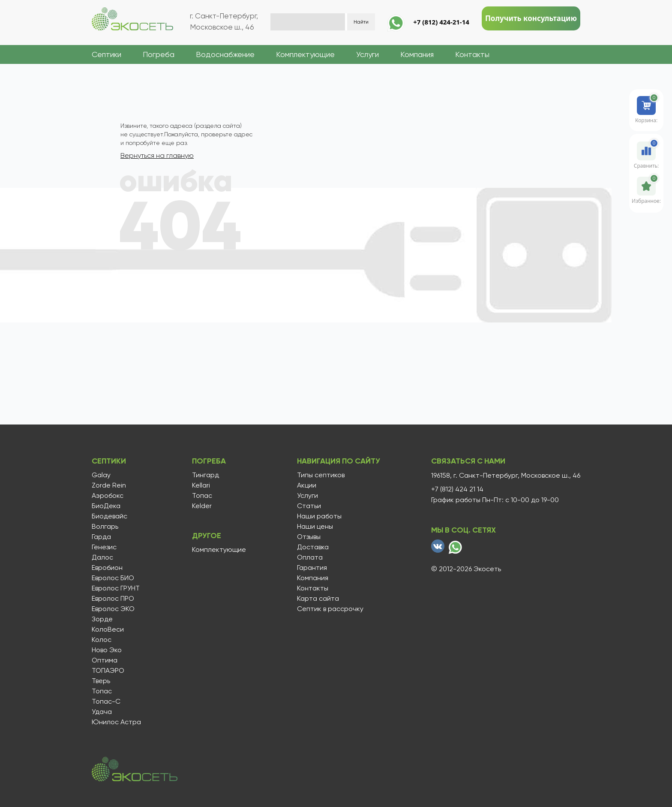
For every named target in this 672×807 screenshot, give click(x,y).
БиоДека (106, 506)
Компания (417, 54)
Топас (102, 691)
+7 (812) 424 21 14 (457, 489)
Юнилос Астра (116, 722)
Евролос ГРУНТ (116, 588)
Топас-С (106, 702)
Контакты (472, 54)
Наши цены (314, 527)
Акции (305, 485)
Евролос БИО (113, 578)
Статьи (308, 506)
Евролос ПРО (113, 599)
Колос (102, 640)
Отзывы (307, 537)
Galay (101, 475)
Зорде (102, 619)
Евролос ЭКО (113, 609)
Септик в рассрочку (329, 609)
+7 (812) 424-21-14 (441, 22)
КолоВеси (108, 629)
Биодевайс (109, 516)
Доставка (312, 547)
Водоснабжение (225, 54)
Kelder (201, 506)
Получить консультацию (531, 18)
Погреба (159, 54)
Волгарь (105, 527)
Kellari (200, 485)
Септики (106, 54)
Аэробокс (108, 496)
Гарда (101, 537)
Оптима (105, 660)
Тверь (101, 681)
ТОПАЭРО (108, 671)
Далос (102, 557)
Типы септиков (319, 475)
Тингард (205, 475)
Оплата (309, 557)
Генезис (104, 547)
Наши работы (318, 516)
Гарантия (311, 568)
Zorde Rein (109, 485)
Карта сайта (317, 599)
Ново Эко (107, 650)
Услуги (367, 54)
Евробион (107, 568)
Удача (102, 712)
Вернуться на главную (157, 155)
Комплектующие (305, 54)
